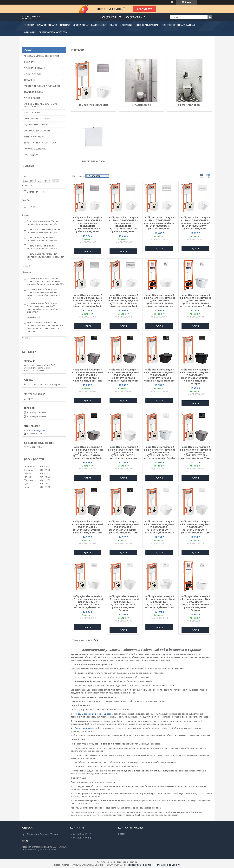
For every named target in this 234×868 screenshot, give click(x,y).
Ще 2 (28, 266)
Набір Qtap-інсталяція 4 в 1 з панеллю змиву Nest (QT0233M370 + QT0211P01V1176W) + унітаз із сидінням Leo (159, 301)
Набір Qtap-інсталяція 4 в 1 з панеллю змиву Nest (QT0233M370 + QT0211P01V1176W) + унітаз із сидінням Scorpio (195, 603)
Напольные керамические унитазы (94, 714)
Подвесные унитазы (86, 728)
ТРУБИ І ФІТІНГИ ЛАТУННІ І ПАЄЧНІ (41, 143)
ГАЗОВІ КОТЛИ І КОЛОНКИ (37, 119)
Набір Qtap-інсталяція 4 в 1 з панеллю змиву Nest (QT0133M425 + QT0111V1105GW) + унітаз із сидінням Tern (195, 527)
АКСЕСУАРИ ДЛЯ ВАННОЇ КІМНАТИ (41, 56)
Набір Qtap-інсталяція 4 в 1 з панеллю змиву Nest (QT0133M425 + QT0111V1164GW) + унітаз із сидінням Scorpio (123, 603)
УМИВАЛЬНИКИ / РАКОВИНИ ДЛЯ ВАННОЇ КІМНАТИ (41, 105)
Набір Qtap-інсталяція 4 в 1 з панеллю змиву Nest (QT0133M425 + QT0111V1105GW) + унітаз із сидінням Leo (88, 602)
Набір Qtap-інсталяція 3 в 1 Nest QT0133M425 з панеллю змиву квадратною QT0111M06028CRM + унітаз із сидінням (123, 224)
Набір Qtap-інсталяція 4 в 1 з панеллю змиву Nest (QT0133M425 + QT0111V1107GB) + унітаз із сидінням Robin (123, 375)
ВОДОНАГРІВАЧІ (32, 113)
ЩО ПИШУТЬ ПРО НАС (147, 25)
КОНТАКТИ (126, 25)
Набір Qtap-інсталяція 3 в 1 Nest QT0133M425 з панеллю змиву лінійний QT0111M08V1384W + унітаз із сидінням (195, 223)
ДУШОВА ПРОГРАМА (34, 68)
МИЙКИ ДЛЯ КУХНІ (33, 74)
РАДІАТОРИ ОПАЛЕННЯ (36, 125)
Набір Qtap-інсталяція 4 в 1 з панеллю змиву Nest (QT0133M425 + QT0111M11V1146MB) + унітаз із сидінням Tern (123, 527)
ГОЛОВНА (29, 25)
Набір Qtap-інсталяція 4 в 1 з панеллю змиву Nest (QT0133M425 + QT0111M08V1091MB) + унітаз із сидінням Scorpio (195, 376)
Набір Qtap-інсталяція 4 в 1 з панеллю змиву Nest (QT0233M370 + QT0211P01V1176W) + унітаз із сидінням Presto (195, 301)
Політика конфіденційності (167, 865)
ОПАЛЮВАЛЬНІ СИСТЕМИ (37, 131)
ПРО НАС (65, 25)
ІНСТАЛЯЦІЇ (29, 80)
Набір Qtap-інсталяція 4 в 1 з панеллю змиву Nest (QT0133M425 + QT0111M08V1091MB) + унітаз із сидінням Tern (88, 527)
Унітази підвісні (141, 105)
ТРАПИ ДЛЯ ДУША (33, 92)
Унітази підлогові (189, 105)
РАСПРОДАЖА (31, 155)
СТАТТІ (113, 25)
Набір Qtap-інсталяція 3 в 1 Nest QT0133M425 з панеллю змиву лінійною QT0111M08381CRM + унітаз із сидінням (159, 223)
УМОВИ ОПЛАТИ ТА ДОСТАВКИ (90, 25)
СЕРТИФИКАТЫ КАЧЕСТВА (53, 32)
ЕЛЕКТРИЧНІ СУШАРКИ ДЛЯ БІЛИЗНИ (42, 86)
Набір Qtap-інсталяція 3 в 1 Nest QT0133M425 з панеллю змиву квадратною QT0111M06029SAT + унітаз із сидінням (87, 224)
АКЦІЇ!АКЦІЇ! (30, 32)
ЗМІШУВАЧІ (29, 62)
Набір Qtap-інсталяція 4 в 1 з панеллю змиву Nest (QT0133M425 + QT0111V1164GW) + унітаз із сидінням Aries (159, 602)
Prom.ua (133, 862)
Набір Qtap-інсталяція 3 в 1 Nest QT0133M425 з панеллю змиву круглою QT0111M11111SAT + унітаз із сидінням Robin (88, 301)
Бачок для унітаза (93, 161)
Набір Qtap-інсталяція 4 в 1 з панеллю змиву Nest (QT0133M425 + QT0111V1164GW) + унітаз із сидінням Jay (123, 452)
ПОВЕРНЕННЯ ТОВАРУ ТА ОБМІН (179, 25)
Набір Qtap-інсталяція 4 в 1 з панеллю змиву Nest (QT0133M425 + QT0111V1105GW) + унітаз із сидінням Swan (159, 527)
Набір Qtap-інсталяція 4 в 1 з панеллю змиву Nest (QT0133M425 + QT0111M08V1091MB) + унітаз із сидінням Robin (88, 452)
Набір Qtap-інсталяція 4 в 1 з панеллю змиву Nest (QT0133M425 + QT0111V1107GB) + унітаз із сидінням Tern (88, 375)
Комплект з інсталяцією (94, 105)
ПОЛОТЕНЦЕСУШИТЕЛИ (36, 149)
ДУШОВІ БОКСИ (32, 98)
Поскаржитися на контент (140, 865)
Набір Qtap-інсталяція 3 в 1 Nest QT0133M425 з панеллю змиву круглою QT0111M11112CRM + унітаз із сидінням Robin (123, 301)
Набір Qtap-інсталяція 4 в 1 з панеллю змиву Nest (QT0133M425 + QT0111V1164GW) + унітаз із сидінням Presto (159, 452)
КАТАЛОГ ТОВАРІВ (47, 25)
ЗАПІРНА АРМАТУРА (34, 137)
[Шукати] (210, 17)
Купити (87, 251)
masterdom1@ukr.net (37, 431)
